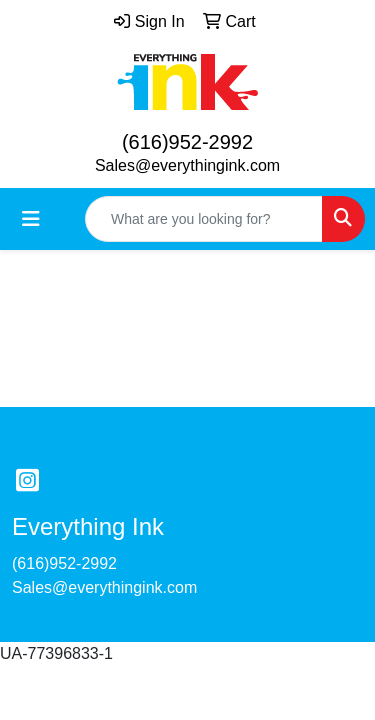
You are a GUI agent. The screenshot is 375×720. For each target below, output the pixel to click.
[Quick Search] (204, 219)
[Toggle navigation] (31, 219)
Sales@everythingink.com (187, 165)
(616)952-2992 (187, 142)
